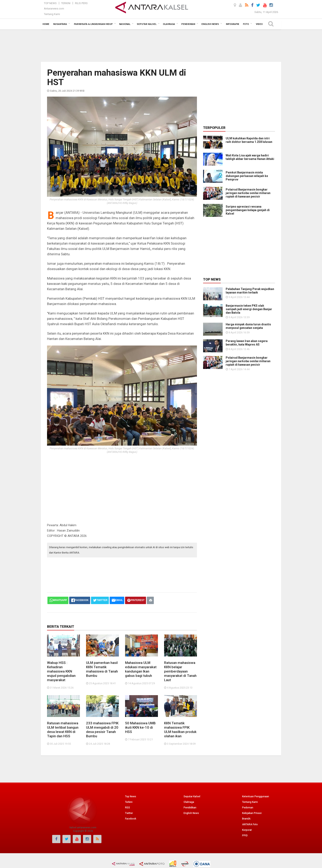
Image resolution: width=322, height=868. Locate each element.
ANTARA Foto (250, 824)
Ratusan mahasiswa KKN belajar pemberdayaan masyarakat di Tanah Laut (180, 671)
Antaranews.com (54, 9)
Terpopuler (214, 128)
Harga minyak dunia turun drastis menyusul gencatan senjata (248, 326)
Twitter (129, 813)
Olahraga (189, 802)
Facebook (131, 819)
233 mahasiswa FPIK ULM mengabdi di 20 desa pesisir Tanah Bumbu (102, 730)
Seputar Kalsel (192, 796)
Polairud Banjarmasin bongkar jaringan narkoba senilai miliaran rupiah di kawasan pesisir (248, 193)
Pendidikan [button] (188, 24)
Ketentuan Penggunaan (256, 796)
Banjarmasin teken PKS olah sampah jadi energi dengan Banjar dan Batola (249, 309)
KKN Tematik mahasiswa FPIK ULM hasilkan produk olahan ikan (180, 730)
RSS (128, 808)
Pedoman (248, 808)
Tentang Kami (52, 14)
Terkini (66, 3)
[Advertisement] (161, 45)
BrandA (246, 819)
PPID (245, 836)
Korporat (247, 830)
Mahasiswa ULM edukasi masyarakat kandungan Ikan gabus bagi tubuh (141, 669)
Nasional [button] (125, 24)
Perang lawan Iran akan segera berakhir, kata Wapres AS (247, 343)
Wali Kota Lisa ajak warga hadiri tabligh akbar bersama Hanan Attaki (250, 157)
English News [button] (210, 24)
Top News (50, 3)
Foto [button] (246, 24)
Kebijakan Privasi (252, 813)
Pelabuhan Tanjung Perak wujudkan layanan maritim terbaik (250, 291)
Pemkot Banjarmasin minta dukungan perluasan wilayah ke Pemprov (247, 176)
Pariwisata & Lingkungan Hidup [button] (93, 24)
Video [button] (259, 24)
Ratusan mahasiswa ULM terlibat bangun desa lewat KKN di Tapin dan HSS (63, 730)
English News (191, 813)
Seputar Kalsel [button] (147, 24)
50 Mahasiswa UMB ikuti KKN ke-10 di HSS (140, 727)
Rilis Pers (81, 3)
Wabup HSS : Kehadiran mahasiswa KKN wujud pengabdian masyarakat (61, 671)
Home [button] (46, 24)
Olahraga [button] (169, 24)
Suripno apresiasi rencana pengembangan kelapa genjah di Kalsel (248, 210)
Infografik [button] (232, 24)
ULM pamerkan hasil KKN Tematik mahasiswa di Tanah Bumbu (102, 669)
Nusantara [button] (60, 24)
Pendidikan (190, 808)
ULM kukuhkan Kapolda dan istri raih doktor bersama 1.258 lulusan (249, 140)
